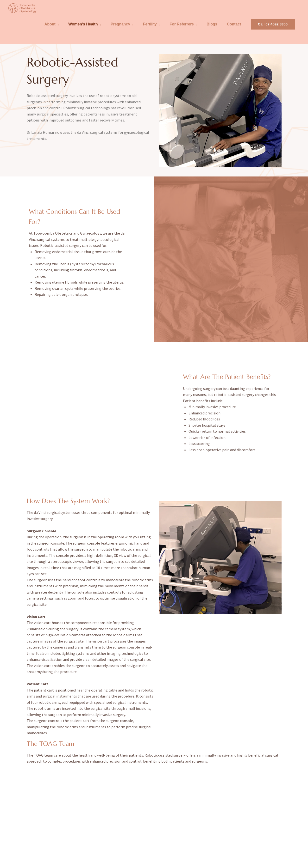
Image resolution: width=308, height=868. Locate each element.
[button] (273, 30)
